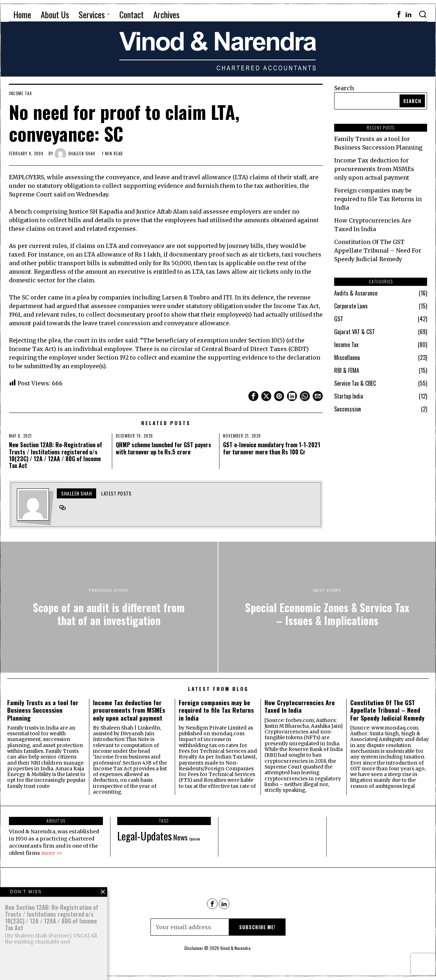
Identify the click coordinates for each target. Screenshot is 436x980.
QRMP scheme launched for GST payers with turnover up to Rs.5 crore (163, 448)
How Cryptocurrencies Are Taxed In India (300, 706)
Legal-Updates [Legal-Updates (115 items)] (145, 836)
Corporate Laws (351, 306)
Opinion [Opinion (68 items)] (195, 839)
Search (344, 88)
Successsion (348, 409)
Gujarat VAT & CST (355, 332)
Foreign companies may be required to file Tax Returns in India (378, 199)
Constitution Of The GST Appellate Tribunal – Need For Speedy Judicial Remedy (378, 250)
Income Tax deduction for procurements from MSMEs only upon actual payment (374, 169)
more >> (52, 853)
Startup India (349, 396)
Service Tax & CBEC (355, 383)
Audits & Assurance (356, 293)
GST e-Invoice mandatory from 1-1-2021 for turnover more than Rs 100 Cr (272, 448)
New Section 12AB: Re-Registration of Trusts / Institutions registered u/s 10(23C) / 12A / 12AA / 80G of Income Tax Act (56, 455)
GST (339, 319)
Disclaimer (194, 948)
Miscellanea (347, 357)
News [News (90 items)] (180, 837)
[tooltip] (399, 14)
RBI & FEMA (347, 370)
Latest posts (116, 493)
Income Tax (20, 93)
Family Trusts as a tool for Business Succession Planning (43, 710)
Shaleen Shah (75, 154)
